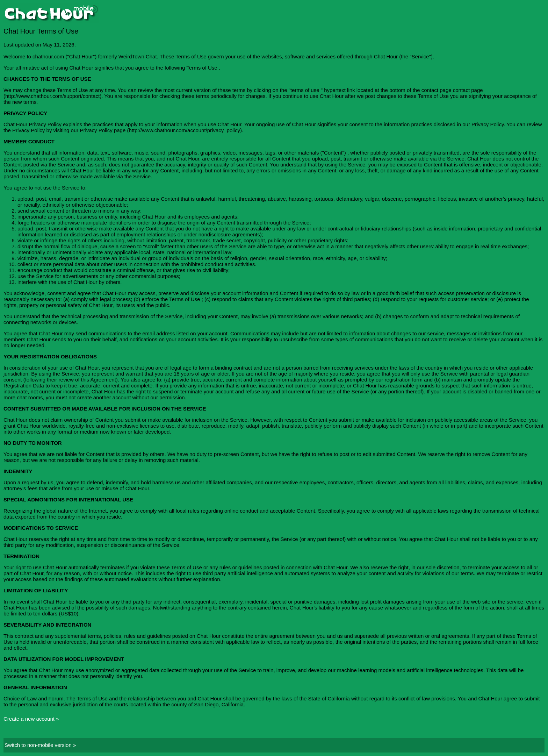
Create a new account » (31, 719)
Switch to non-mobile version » (40, 745)
